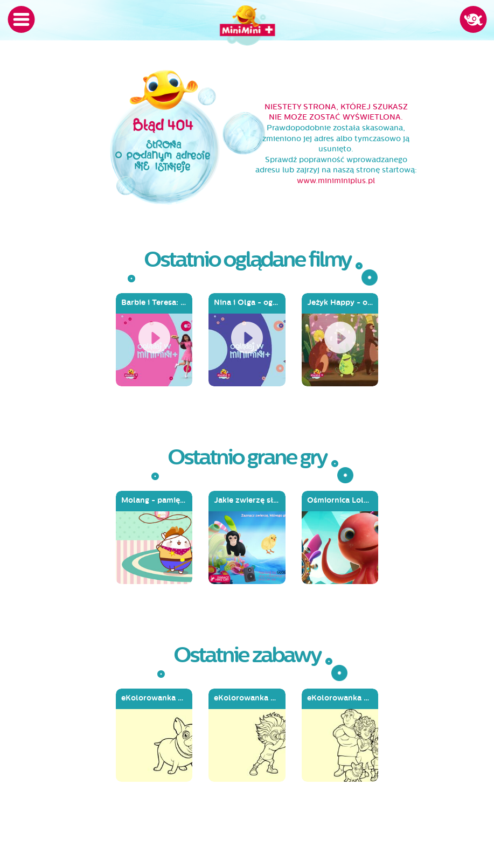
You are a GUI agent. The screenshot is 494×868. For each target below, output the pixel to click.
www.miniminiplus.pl (336, 181)
